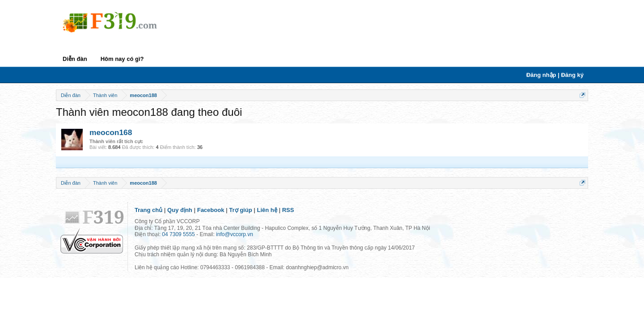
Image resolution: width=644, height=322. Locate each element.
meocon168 (111, 132)
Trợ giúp (240, 210)
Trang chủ (148, 210)
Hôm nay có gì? (122, 59)
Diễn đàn (75, 59)
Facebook (211, 210)
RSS (288, 210)
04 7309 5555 (178, 234)
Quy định (180, 210)
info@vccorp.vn (235, 234)
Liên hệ (267, 210)
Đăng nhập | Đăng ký (555, 75)
